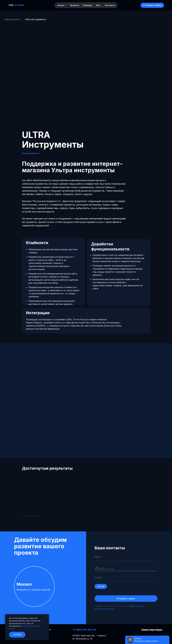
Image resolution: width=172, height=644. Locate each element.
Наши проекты (12, 19)
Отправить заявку (126, 599)
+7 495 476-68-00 (84, 630)
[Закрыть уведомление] (47, 616)
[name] (126, 557)
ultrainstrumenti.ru (31, 153)
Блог (98, 5)
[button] (152, 5)
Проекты (75, 5)
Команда (87, 5)
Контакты (110, 5)
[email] (126, 578)
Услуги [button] (61, 5)
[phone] (126, 567)
